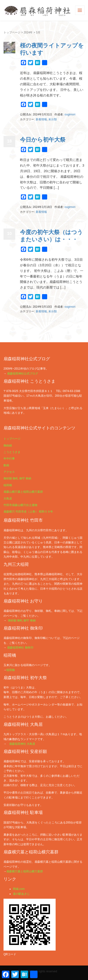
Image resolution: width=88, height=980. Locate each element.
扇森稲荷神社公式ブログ (23, 374)
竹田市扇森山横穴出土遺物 (20, 505)
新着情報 (41, 119)
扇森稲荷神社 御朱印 (20, 648)
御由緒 (8, 445)
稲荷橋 (8, 485)
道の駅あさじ (21, 894)
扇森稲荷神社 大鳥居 (22, 744)
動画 (6, 465)
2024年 (28, 32)
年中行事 (9, 459)
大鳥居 (8, 499)
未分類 (53, 119)
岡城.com (19, 889)
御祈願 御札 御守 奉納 (17, 478)
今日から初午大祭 (43, 140)
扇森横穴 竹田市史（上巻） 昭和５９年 (28, 512)
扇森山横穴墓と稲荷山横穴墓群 (23, 492)
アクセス (9, 472)
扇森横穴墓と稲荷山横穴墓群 (25, 871)
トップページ (12, 32)
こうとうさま (12, 452)
